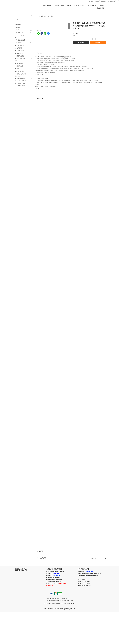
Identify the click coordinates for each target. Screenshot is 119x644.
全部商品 (42, 16)
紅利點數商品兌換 (20, 86)
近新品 (69, 5)
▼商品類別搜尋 (59, 5)
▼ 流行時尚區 (19, 63)
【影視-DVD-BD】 (20, 40)
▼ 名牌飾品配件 (20, 51)
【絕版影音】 (19, 43)
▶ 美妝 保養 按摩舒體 (20, 60)
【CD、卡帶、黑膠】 (20, 36)
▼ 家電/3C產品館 (20, 45)
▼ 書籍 (17, 69)
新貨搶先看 (92, 5)
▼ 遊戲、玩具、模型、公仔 (20, 75)
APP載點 (101, 5)
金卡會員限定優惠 (79, 5)
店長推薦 (18, 27)
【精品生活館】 (20, 33)
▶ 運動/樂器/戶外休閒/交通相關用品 (20, 79)
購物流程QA (47, 5)
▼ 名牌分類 (18, 48)
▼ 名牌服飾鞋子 (20, 53)
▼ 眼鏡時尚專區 (20, 56)
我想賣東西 (100, 8)
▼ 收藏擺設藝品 (20, 71)
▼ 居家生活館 (19, 66)
